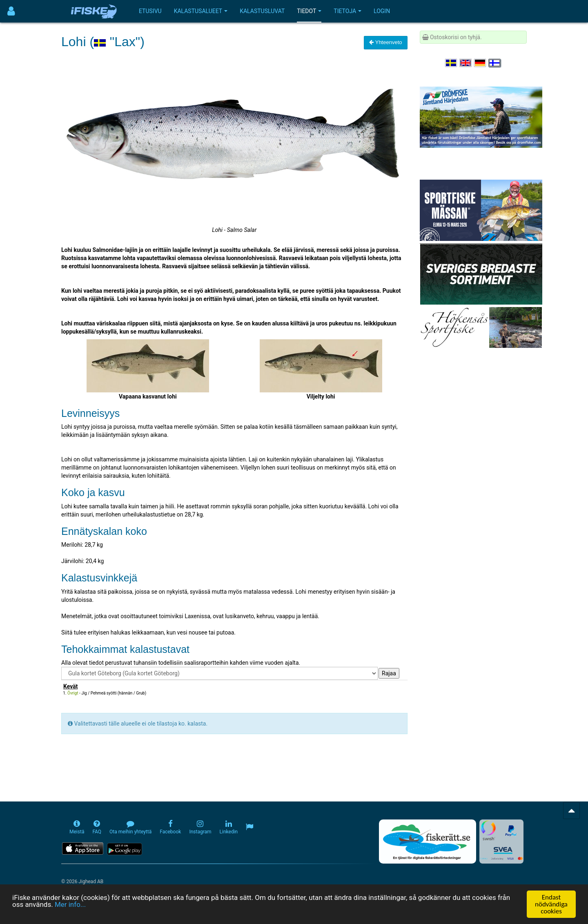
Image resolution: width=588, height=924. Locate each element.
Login (382, 11)
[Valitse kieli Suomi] (495, 63)
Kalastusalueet (201, 11)
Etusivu (150, 11)
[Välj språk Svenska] (452, 63)
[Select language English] (466, 63)
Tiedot (309, 11)
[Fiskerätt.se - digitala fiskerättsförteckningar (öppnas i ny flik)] (428, 842)
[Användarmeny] (11, 11)
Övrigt (73, 693)
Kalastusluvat (262, 11)
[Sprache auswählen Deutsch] (481, 63)
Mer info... (70, 904)
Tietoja (347, 11)
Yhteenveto (385, 42)
